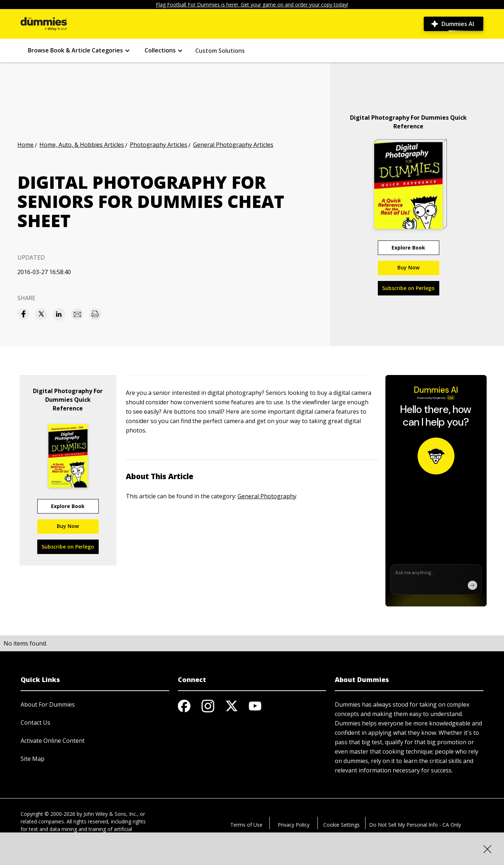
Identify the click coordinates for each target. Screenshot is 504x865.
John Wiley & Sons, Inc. (110, 814)
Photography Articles (159, 145)
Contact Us (35, 723)
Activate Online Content (53, 741)
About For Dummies (48, 704)
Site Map (33, 759)
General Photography (267, 496)
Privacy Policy (294, 825)
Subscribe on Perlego (408, 288)
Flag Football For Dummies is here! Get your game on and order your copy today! (252, 5)
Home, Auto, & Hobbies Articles (82, 145)
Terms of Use (246, 825)
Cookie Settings (341, 825)
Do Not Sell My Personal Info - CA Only (415, 825)
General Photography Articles (233, 145)
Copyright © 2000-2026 (48, 814)
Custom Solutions (220, 51)
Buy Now (408, 267)
